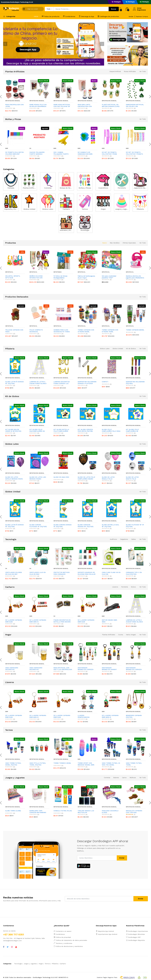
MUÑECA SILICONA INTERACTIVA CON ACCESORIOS (36, 277)
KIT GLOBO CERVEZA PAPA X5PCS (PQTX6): (85, 430)
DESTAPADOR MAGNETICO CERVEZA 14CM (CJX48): (85, 669)
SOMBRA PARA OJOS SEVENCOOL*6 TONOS (86, 331)
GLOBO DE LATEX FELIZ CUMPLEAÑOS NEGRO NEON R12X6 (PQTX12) (86, 478)
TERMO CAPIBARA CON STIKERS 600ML (110, 331)
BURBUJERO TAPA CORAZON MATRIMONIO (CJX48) (38, 812)
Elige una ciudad (33, 9)
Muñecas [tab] (133, 778)
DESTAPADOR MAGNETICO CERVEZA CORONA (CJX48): (134, 669)
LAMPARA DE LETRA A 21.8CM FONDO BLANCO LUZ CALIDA (38, 383)
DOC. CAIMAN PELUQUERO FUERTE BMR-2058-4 (61, 153)
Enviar (122, 858)
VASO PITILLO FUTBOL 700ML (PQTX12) (38, 764)
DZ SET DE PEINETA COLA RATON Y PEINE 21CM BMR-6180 (109, 153)
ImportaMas (58, 272)
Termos (47, 964)
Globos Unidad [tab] (118, 349)
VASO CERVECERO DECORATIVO (12, 669)
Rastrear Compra (142, 16)
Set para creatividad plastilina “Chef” (109, 277)
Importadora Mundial (13, 101)
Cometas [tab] (107, 778)
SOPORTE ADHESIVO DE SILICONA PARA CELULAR (87, 573)
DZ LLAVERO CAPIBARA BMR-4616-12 (38, 621)
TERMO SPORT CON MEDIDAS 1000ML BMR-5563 (86, 764)
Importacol (9, 272)
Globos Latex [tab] (105, 349)
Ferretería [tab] (125, 587)
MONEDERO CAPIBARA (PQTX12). (134, 716)
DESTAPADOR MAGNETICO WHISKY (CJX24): (109, 669)
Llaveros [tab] (115, 587)
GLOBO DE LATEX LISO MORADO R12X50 (38, 478)
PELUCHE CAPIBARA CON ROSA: (38, 331)
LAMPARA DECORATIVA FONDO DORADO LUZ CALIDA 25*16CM (62, 383)
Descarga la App (86, 16)
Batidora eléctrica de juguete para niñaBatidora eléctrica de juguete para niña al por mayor (135, 277)
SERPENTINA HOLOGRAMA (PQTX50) (135, 383)
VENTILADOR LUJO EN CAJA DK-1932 (37, 573)
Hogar (41, 964)
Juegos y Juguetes (30, 964)
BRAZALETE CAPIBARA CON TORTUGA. (134, 812)
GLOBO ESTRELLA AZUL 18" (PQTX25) (110, 526)
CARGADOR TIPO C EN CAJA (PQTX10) (134, 573)
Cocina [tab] (121, 635)
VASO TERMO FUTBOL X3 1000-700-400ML (111, 764)
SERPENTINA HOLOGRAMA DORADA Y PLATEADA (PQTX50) (87, 383)
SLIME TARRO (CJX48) (13, 811)
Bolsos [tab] (133, 587)
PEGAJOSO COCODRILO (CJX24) (110, 812)
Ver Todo (143, 71)
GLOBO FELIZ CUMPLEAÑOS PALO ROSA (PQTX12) (111, 430)
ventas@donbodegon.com (12, 941)
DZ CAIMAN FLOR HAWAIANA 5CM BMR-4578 (85, 153)
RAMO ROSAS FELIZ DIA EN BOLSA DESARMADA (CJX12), (38, 106)
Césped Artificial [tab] (115, 71)
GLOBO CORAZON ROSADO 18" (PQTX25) (86, 526)
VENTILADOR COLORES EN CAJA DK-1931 (14, 573)
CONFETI (105, 382)
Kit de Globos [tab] (131, 349)
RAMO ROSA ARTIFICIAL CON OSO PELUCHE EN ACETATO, (62, 106)
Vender (131, 16)
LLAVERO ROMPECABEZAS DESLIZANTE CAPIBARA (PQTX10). (86, 716)
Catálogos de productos (108, 16)
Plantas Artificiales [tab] (109, 635)
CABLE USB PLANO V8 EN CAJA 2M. (111, 573)
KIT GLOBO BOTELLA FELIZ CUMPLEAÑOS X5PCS (61, 430)
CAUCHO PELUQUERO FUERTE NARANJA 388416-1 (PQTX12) (37, 153)
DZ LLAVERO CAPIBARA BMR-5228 (14, 621)
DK (30, 148)
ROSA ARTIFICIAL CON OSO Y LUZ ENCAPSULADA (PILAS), (63, 669)
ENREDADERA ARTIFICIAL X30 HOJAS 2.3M (135, 105)
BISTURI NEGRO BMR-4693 (110, 621)
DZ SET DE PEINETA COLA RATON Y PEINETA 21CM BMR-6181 (134, 153)
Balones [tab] (116, 778)
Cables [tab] (133, 539)
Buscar (114, 9)
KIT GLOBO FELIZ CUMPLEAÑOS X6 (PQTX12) (132, 430)
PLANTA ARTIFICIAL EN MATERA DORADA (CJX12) (111, 105)
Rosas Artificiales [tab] (130, 71)
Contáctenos (69, 16)
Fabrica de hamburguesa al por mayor (86, 277)
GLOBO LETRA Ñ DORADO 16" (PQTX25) (15, 383)
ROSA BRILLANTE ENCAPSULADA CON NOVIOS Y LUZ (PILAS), (86, 106)
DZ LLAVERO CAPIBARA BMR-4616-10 (110, 716)
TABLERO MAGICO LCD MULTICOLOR (86, 812)
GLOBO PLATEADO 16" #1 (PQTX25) (135, 526)
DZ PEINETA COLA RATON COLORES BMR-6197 (14, 153)
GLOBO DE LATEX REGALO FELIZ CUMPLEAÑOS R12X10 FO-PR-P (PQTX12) (111, 478)
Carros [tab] (124, 778)
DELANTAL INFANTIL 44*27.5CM (13, 277)
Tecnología (18, 964)
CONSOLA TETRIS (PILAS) (63, 811)
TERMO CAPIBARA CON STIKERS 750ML (134, 331)
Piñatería (55, 964)
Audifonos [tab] (113, 539)
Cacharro (63, 964)
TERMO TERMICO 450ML (62, 763)
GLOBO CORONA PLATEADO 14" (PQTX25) (38, 526)
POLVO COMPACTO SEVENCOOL (60, 331)
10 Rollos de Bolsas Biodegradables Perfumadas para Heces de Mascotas (62, 277)
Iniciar (139, 8)
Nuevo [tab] (105, 243)
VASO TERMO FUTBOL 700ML (134, 764)
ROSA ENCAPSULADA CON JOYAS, (14, 105)
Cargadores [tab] (124, 539)
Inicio (36, 16)
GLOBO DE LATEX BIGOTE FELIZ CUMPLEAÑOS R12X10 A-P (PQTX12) (135, 478)
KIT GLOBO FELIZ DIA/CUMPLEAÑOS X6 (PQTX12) (37, 430)
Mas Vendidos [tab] (115, 243)
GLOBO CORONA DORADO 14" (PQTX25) (63, 526)
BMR (7, 148)
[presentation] (5, 44)
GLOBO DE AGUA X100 (61, 477)
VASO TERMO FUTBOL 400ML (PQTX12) (13, 764)
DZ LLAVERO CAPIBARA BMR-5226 (86, 621)
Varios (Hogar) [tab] (131, 635)
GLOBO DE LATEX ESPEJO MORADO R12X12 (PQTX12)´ (14, 478)
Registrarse (141, 10)
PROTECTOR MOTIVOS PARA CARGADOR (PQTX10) (62, 573)
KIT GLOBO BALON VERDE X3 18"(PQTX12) (13, 430)
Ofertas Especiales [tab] (129, 243)
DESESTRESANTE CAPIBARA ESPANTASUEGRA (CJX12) (14, 331)
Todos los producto (51, 16)
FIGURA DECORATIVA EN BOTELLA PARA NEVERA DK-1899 (62, 621)
